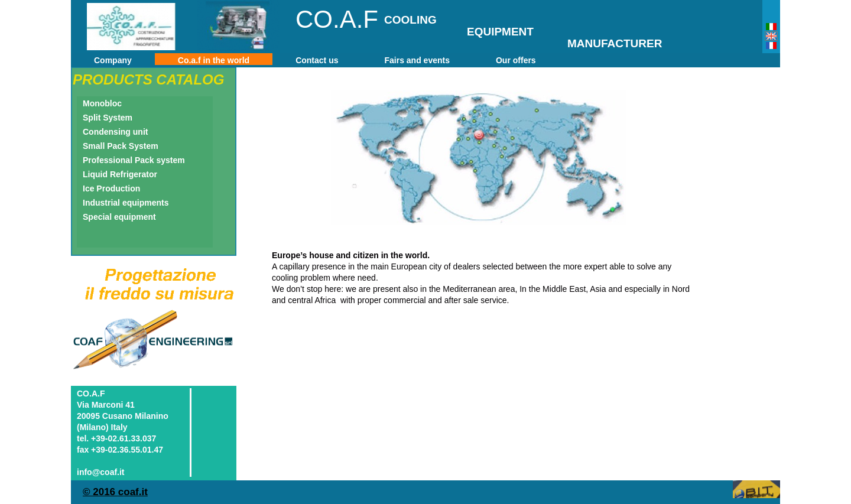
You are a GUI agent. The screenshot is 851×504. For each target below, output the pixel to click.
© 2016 (100, 492)
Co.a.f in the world (214, 60)
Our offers (516, 60)
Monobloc (102, 103)
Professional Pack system (134, 160)
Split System (108, 118)
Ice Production (111, 188)
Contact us (317, 60)
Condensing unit (115, 132)
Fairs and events (417, 60)
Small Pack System (121, 146)
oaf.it (136, 492)
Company (113, 60)
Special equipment (119, 217)
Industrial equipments (126, 203)
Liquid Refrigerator (120, 174)
